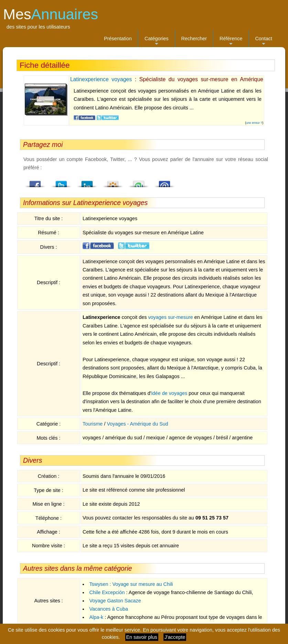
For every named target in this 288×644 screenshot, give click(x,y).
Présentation (118, 39)
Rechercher (194, 39)
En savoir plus (142, 637)
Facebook (35, 182)
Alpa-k (96, 617)
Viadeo (113, 182)
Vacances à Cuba (109, 609)
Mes (51, 14)
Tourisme (93, 424)
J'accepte (175, 637)
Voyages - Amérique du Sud (137, 424)
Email (164, 182)
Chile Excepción (107, 592)
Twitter (61, 182)
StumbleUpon (139, 182)
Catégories (157, 41)
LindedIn (87, 182)
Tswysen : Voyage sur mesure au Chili (131, 584)
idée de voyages (169, 393)
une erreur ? (254, 123)
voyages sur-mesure (170, 317)
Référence (231, 41)
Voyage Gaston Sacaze (115, 601)
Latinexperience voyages (101, 79)
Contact (264, 41)
